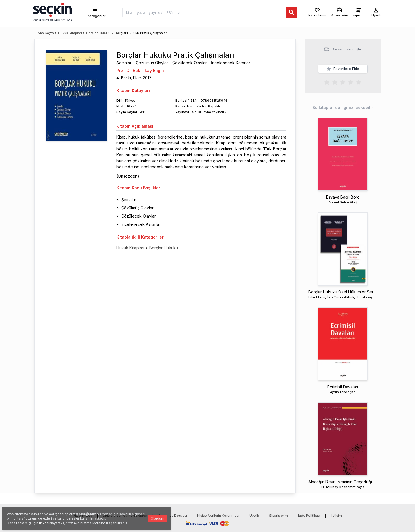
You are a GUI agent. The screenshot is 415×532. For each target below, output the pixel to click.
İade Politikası (309, 507)
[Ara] (291, 12)
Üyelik (254, 507)
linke (43, 523)
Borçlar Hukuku (98, 33)
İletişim (336, 507)
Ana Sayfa (46, 33)
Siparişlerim (278, 507)
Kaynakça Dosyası (172, 507)
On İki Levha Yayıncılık (209, 112)
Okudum (158, 518)
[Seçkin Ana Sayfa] (52, 11)
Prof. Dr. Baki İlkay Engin (140, 70)
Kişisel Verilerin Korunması (218, 507)
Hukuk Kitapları (70, 33)
